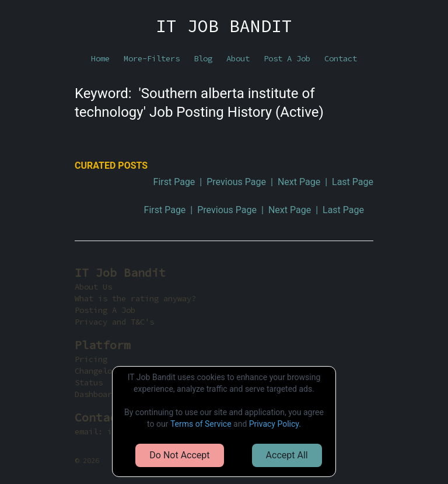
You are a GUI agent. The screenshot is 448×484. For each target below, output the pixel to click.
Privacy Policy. (275, 424)
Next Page (299, 182)
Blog (203, 58)
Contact (341, 58)
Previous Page (236, 182)
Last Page (353, 182)
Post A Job (287, 58)
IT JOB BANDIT (224, 26)
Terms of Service (201, 424)
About (238, 58)
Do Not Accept (179, 455)
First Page (174, 182)
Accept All (287, 455)
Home (100, 58)
